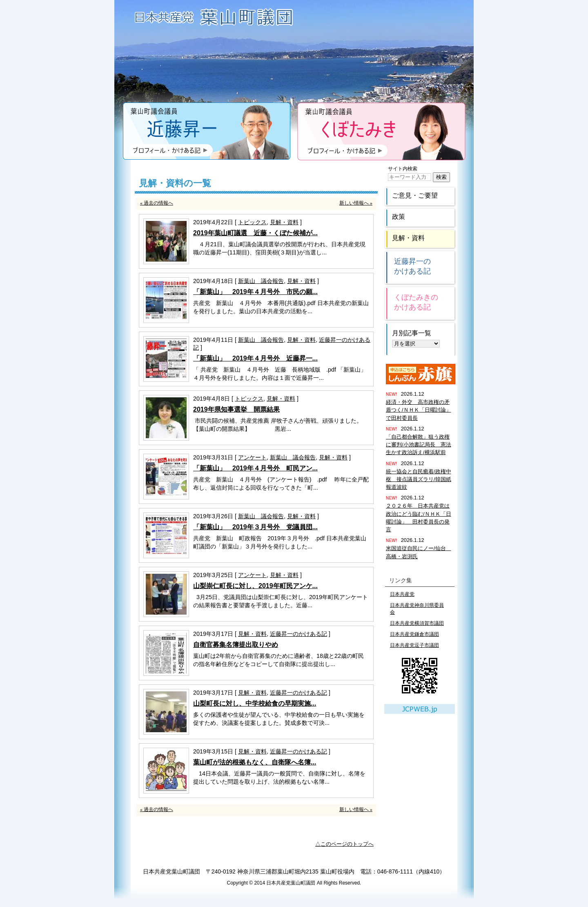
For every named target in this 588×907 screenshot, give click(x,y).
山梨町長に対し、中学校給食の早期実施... (255, 703)
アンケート (252, 457)
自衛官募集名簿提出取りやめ (236, 645)
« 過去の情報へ (157, 203)
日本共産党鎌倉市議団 (414, 634)
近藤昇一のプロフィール (207, 131)
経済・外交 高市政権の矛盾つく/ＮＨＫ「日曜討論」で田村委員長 (419, 410)
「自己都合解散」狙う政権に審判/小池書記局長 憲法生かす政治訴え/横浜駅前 (419, 445)
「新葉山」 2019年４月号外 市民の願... (255, 292)
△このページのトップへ (344, 844)
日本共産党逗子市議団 (414, 645)
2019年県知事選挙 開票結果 (236, 409)
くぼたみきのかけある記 (416, 302)
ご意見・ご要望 (415, 195)
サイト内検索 (403, 169)
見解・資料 (284, 222)
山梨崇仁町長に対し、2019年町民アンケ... (255, 586)
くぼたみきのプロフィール (381, 131)
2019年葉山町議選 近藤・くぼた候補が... (255, 233)
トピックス (252, 222)
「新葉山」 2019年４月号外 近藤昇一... (255, 358)
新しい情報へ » (356, 203)
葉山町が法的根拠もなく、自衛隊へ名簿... (255, 762)
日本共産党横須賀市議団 (417, 623)
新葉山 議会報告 (261, 281)
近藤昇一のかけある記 (298, 634)
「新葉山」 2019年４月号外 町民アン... (255, 468)
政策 (399, 217)
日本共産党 (402, 594)
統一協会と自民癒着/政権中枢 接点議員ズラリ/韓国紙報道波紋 (419, 479)
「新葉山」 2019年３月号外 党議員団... (255, 527)
